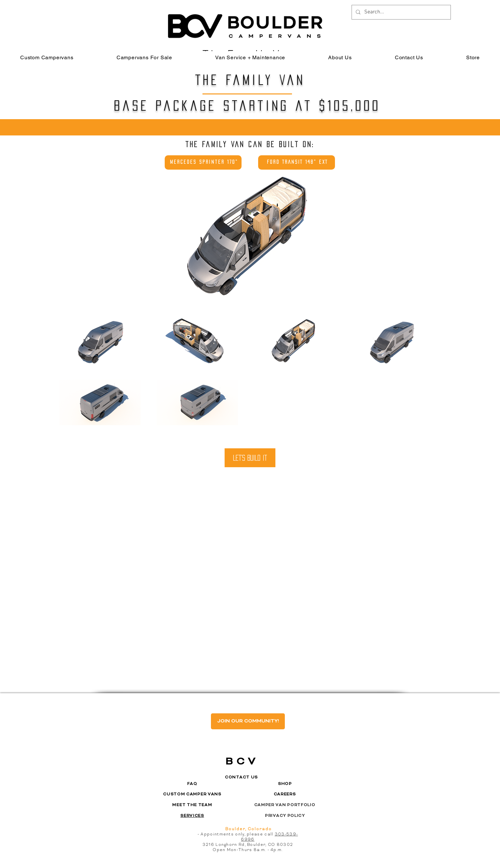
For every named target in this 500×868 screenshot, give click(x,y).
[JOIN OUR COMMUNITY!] (248, 721)
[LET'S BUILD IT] (250, 458)
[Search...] (401, 12)
